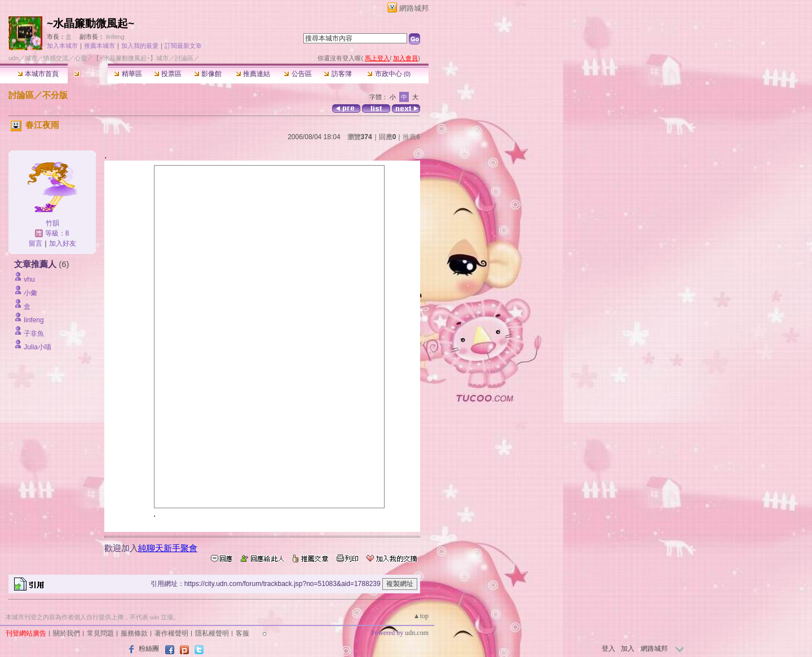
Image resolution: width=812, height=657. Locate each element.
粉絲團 (149, 649)
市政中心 (389, 74)
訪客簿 (337, 74)
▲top (421, 616)
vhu (29, 279)
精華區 (128, 74)
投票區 (168, 74)
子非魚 (34, 334)
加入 (628, 649)
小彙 (30, 293)
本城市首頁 (38, 74)
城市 (31, 58)
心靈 (81, 58)
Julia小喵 (37, 347)
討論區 (88, 74)
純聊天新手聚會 (168, 548)
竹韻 (52, 223)
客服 (242, 633)
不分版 (55, 95)
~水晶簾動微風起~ (91, 23)
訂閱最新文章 (183, 46)
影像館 (208, 74)
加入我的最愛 (140, 46)
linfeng (115, 37)
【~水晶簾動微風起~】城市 (131, 58)
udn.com (417, 633)
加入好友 (63, 243)
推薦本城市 (100, 46)
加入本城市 (62, 46)
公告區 (297, 74)
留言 (36, 243)
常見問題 (100, 633)
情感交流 (56, 58)
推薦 (411, 137)
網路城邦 (414, 8)
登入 (608, 649)
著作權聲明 (171, 633)
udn (14, 58)
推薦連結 (253, 74)
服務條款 (134, 633)
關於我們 (67, 633)
